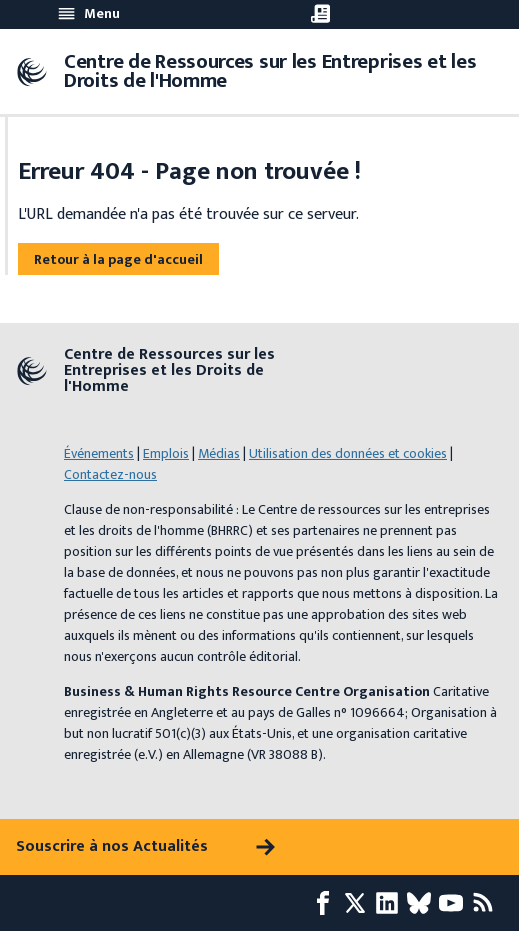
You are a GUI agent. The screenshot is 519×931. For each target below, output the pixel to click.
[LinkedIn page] (391, 903)
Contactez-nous (110, 474)
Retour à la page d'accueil (118, 259)
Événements (99, 453)
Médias (219, 453)
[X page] (359, 903)
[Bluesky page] (423, 903)
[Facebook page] (327, 903)
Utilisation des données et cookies (348, 453)
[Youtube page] (455, 903)
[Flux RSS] (487, 903)
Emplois (166, 453)
